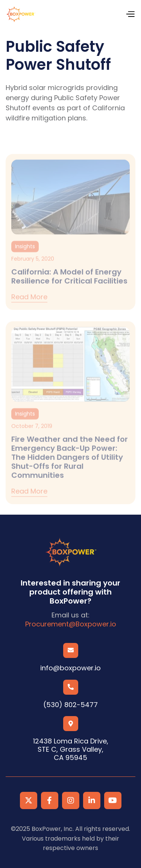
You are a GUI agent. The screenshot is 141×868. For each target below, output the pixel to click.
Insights (25, 255)
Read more (29, 306)
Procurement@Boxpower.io (71, 624)
